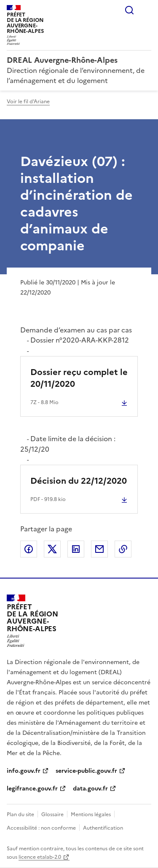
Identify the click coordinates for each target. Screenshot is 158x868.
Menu (146, 10)
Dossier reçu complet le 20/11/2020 (79, 378)
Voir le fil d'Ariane (28, 102)
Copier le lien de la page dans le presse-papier (123, 549)
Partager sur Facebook (29, 549)
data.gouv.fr (90, 789)
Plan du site (20, 814)
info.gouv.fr (24, 771)
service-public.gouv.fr (86, 771)
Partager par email (99, 549)
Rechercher (129, 10)
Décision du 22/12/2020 (79, 481)
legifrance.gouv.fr (32, 789)
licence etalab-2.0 (40, 857)
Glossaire (52, 814)
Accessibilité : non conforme (41, 828)
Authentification (103, 828)
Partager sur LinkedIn (76, 549)
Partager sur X (52, 549)
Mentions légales (91, 814)
